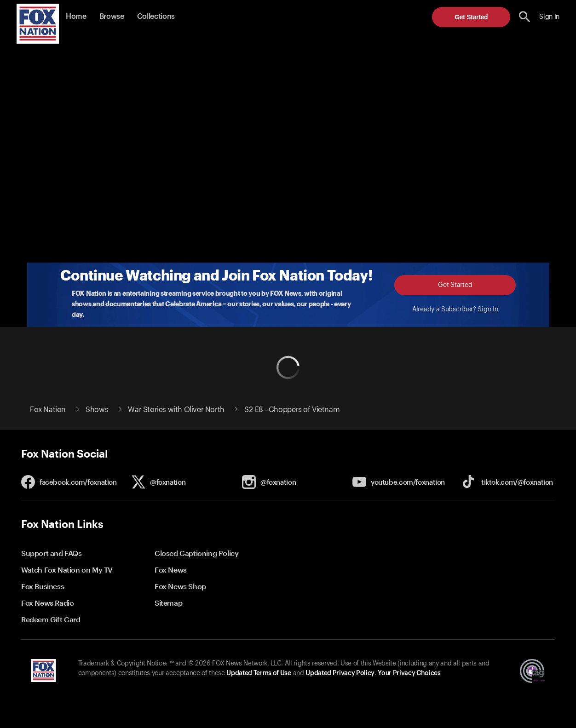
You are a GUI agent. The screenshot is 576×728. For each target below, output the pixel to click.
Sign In (488, 310)
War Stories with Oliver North (176, 410)
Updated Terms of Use (259, 673)
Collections (156, 17)
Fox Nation (48, 410)
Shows (97, 410)
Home (76, 17)
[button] (525, 17)
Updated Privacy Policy (340, 673)
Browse (112, 17)
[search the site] (525, 17)
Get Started (471, 17)
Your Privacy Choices (409, 673)
